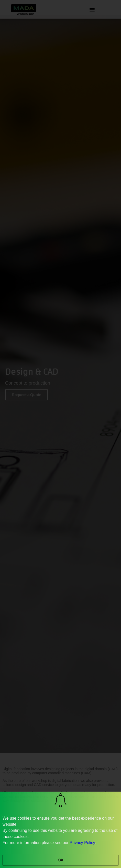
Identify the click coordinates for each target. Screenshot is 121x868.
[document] (60, 434)
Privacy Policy (82, 843)
